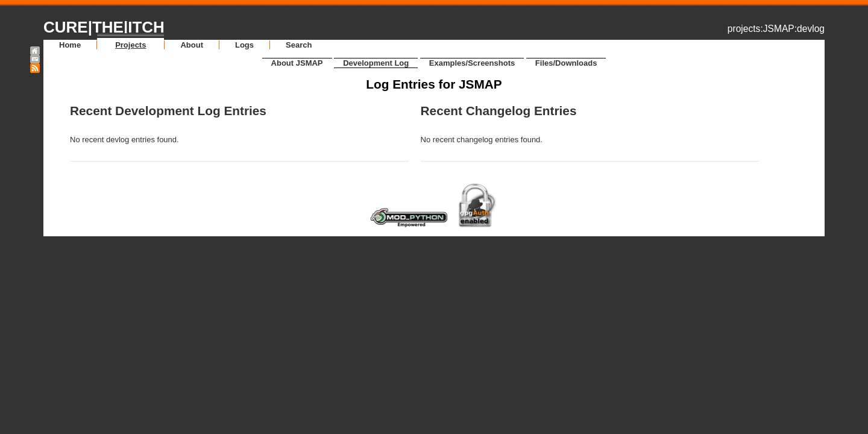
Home (70, 45)
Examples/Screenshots (472, 63)
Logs (244, 45)
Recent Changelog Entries (499, 111)
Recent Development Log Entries (168, 111)
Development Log (376, 63)
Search (299, 45)
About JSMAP (297, 63)
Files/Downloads (566, 63)
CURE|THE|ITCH (104, 27)
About (192, 45)
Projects (131, 45)
